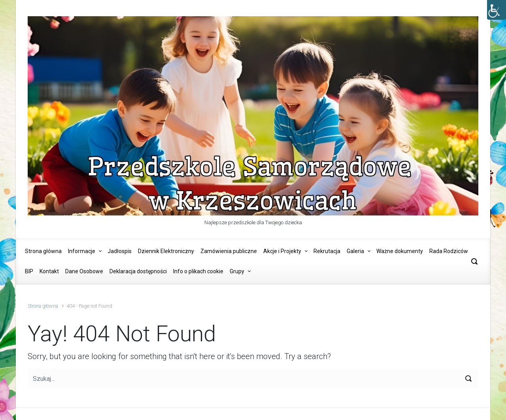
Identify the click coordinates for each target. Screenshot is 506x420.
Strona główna (43, 306)
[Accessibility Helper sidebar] (497, 9)
